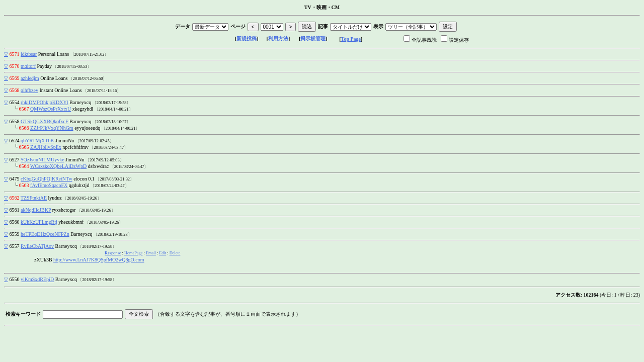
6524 (15, 141)
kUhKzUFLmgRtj (39, 222)
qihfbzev (29, 90)
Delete (175, 253)
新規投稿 (247, 38)
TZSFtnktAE (34, 198)
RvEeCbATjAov (37, 246)
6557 (15, 246)
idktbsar (29, 54)
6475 (15, 179)
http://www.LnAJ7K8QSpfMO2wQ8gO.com (99, 260)
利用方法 (278, 38)
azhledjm (30, 78)
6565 (24, 147)
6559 (15, 234)
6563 (24, 185)
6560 (15, 222)
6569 (15, 78)
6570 (15, 66)
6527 (15, 160)
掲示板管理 (313, 38)
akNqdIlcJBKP (36, 210)
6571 (15, 54)
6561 (15, 210)
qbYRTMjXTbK (37, 141)
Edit (163, 253)
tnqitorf (28, 66)
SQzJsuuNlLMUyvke (43, 160)
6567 (24, 109)
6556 (15, 279)
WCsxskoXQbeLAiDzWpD (58, 166)
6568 (15, 90)
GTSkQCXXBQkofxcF (44, 121)
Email (151, 253)
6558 (15, 121)
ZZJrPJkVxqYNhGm (52, 128)
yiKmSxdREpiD (37, 279)
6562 (15, 198)
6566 (24, 128)
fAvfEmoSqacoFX (49, 185)
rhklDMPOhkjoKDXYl (44, 102)
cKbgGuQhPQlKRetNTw (47, 179)
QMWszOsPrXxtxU (51, 109)
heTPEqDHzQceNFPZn (45, 234)
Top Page (351, 39)
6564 (24, 166)
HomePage (134, 253)
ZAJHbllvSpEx (46, 147)
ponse (113, 253)
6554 (15, 102)
